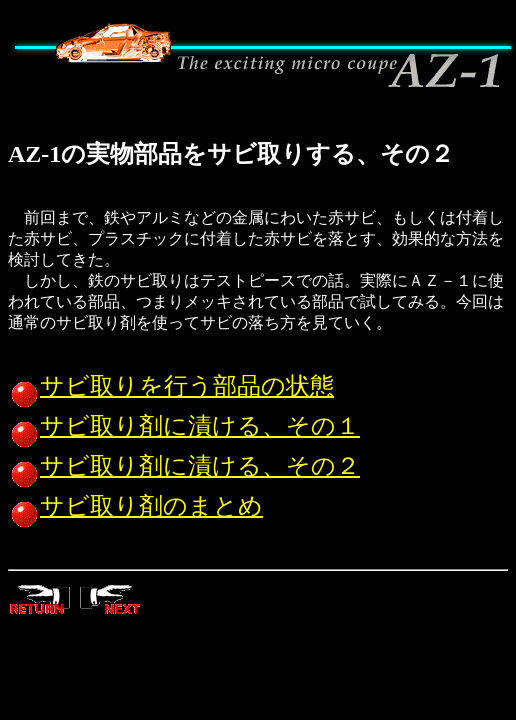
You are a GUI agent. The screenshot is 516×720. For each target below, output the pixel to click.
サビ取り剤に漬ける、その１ (184, 426)
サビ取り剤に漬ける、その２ (184, 466)
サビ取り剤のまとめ (135, 506)
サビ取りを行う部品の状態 (171, 386)
